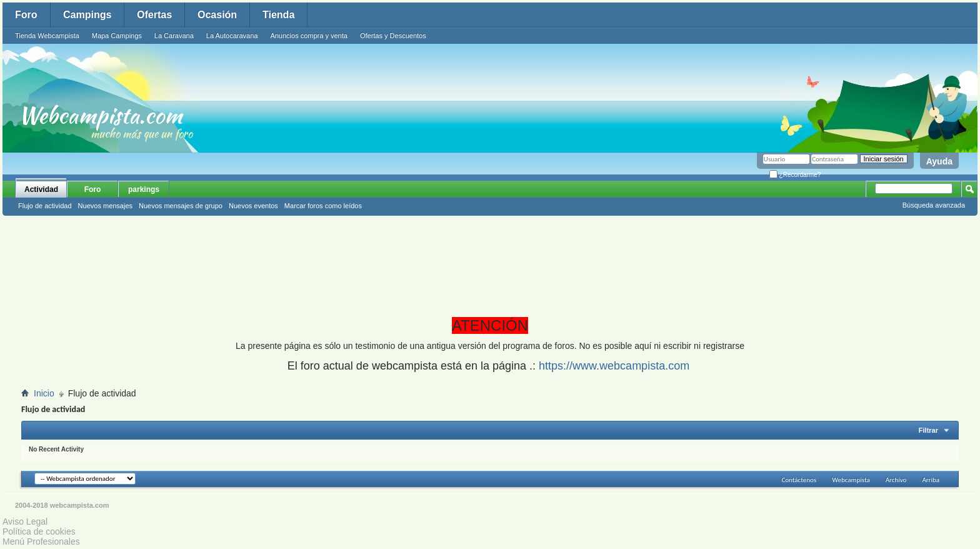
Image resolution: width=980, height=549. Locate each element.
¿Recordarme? (795, 175)
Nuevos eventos (253, 206)
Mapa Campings (117, 36)
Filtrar (928, 430)
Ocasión (217, 15)
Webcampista (851, 480)
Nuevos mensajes (105, 206)
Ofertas (154, 15)
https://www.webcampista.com (614, 366)
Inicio (44, 393)
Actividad (41, 189)
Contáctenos (799, 480)
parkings (144, 189)
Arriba (931, 480)
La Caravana (174, 36)
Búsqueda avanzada (934, 205)
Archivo (896, 480)
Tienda (278, 15)
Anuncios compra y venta (309, 36)
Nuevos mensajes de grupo (181, 206)
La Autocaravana (232, 36)
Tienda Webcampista (47, 36)
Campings (87, 15)
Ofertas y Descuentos (393, 36)
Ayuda (939, 161)
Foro (26, 15)
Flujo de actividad (45, 206)
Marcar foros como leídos (323, 206)
